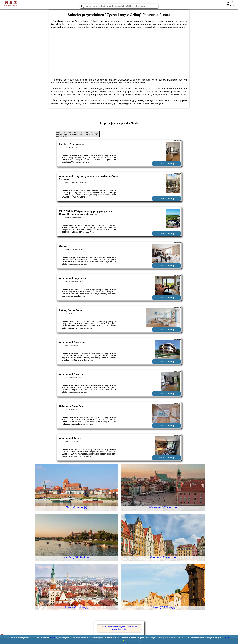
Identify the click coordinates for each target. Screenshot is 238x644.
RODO (227, 637)
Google (52, 637)
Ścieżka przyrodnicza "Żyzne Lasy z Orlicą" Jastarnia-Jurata (119, 628)
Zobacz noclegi (166, 163)
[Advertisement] (119, 52)
